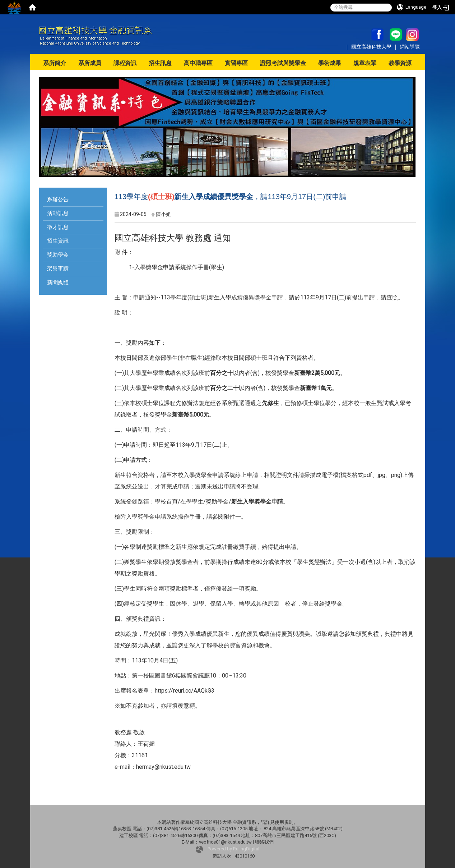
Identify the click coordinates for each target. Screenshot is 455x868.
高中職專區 (198, 63)
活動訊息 (58, 213)
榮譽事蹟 (58, 268)
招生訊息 (160, 63)
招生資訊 (58, 241)
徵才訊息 (58, 227)
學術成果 (330, 63)
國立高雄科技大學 (372, 47)
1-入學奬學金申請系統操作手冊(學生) (177, 267)
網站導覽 (410, 47)
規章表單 (365, 63)
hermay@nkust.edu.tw (163, 767)
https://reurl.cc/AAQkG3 (185, 691)
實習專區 (236, 63)
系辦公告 (58, 199)
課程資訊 (125, 63)
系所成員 (90, 63)
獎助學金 (58, 255)
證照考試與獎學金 (283, 63)
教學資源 (400, 63)
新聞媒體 (58, 283)
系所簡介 (55, 63)
